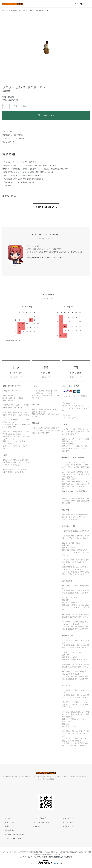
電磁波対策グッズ (76, 852)
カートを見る (66, 822)
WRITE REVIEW (45, 207)
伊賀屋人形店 (35, 258)
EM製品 (36, 855)
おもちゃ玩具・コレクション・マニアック (24, 10)
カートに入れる (46, 115)
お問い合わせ (66, 826)
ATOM (39, 826)
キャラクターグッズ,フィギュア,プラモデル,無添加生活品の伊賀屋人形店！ (49, 857)
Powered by (46, 862)
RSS (33, 826)
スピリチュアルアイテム (62, 852)
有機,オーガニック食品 (46, 852)
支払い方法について (10, 830)
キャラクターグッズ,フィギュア (12, 852)
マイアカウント (66, 818)
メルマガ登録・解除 (39, 822)
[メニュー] (88, 4)
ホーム (5, 10)
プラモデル (26, 852)
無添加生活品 (34, 852)
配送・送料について (10, 822)
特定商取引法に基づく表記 (12, 135)
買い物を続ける (8, 142)
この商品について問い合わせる (14, 139)
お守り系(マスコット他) (49, 10)
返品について (7, 132)
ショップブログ (37, 818)
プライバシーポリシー (11, 839)
